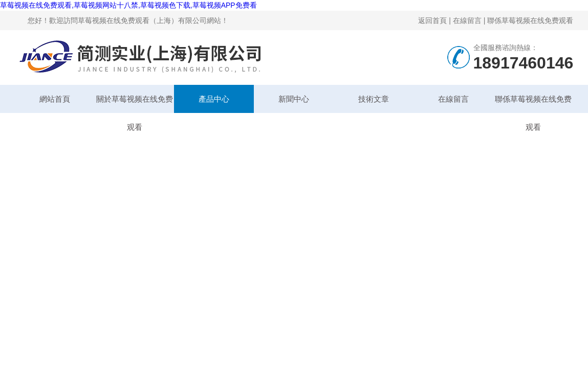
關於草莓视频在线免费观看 (135, 104)
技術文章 (374, 99)
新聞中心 (294, 99)
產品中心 (214, 99)
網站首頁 (55, 99)
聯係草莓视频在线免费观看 (530, 20)
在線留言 (467, 20)
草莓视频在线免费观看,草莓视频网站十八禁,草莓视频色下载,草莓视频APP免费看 (128, 5)
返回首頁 (432, 20)
